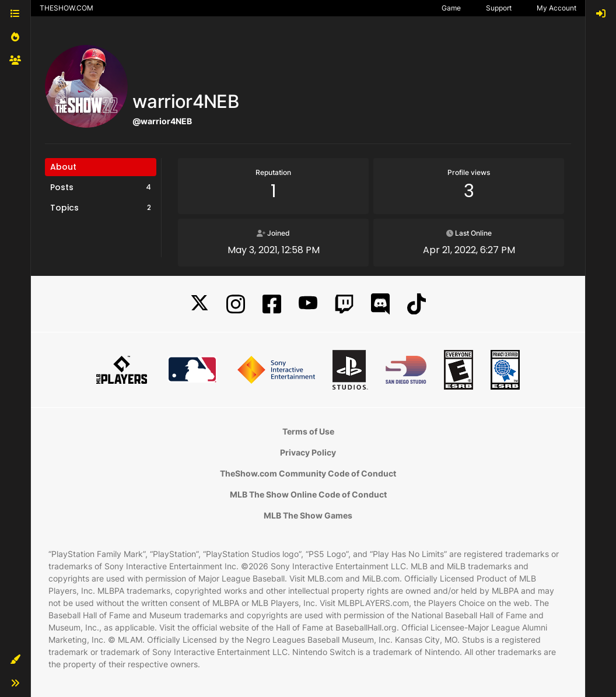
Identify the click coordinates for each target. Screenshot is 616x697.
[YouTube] (308, 304)
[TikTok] (416, 304)
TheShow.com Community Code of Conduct (308, 473)
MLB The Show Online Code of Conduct (308, 494)
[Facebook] (272, 304)
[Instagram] (236, 304)
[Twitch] (344, 304)
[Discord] (380, 304)
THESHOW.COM (66, 8)
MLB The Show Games (308, 515)
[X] (199, 304)
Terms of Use (308, 431)
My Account (556, 8)
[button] (15, 660)
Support (499, 8)
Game (451, 8)
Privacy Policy (308, 452)
